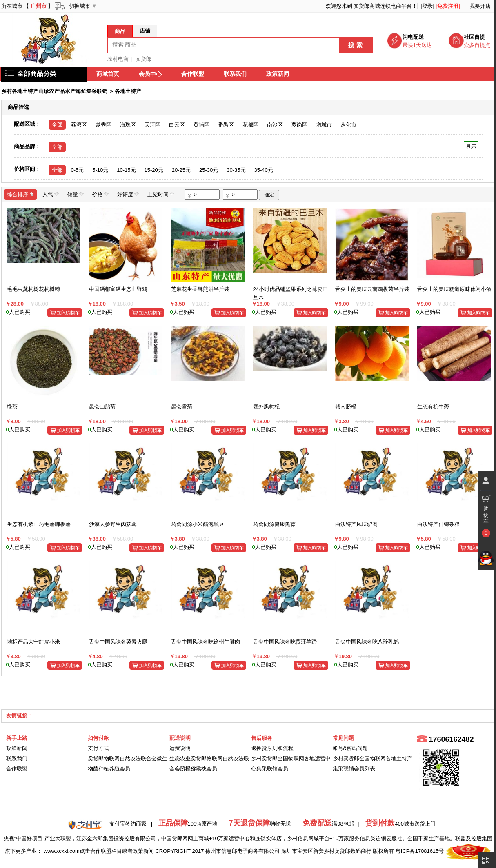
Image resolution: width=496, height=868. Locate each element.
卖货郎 (143, 59)
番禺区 (226, 125)
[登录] (427, 6)
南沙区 (275, 125)
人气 (51, 194)
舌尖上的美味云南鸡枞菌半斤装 (372, 289)
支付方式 (98, 748)
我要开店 (480, 6)
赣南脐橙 (346, 407)
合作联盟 (193, 74)
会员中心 (151, 74)
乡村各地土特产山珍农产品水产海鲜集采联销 (54, 91)
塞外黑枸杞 (266, 407)
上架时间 (161, 194)
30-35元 (236, 170)
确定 (269, 195)
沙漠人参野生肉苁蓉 (113, 524)
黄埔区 (201, 125)
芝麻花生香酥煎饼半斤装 (200, 289)
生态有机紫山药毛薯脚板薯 (39, 524)
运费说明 (180, 748)
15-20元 (154, 170)
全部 (57, 125)
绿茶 (12, 407)
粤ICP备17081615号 (420, 851)
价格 (100, 194)
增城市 (324, 125)
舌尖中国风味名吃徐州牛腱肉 (206, 642)
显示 (471, 147)
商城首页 (108, 74)
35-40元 (264, 170)
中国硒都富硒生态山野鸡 (118, 289)
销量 (76, 194)
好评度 (128, 194)
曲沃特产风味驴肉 (356, 524)
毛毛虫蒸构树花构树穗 (33, 289)
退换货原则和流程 (272, 748)
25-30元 (209, 170)
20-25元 (181, 170)
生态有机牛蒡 (433, 407)
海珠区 (128, 125)
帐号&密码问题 (350, 748)
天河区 (152, 125)
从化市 (348, 125)
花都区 (250, 125)
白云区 (177, 125)
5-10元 (100, 170)
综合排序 (20, 194)
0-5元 (78, 170)
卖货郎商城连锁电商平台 (383, 6)
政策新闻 (278, 74)
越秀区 (103, 125)
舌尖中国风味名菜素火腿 (118, 642)
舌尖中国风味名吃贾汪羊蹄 (285, 642)
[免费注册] (448, 6)
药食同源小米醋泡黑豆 (198, 524)
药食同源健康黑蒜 (274, 524)
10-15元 (126, 170)
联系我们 (236, 74)
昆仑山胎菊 (102, 407)
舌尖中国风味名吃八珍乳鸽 (367, 642)
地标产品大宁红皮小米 (33, 642)
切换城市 (80, 6)
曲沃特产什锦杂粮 (438, 524)
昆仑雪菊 (182, 407)
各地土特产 (128, 91)
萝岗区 (299, 125)
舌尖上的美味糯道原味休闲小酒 (454, 289)
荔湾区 (79, 125)
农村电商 (118, 59)
